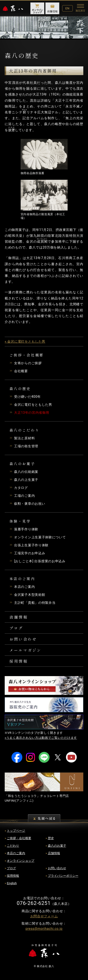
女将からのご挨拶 (28, 363)
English (12, 883)
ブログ (16, 628)
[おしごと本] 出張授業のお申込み (40, 561)
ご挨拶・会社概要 (19, 838)
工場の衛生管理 (26, 446)
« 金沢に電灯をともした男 (25, 341)
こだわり (13, 846)
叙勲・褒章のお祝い (30, 504)
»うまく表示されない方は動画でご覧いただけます (41, 738)
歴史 (51, 838)
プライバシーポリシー (63, 876)
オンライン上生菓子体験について (40, 537)
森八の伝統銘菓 (26, 472)
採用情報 (19, 661)
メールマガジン (25, 650)
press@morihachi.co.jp (44, 929)
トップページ (16, 831)
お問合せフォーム (44, 916)
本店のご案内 (24, 587)
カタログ (21, 488)
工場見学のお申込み (30, 553)
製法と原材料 (24, 438)
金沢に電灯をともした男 (33, 405)
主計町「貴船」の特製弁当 (35, 603)
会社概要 (21, 371)
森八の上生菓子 (26, 480)
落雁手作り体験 (26, 529)
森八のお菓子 (57, 846)
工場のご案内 (24, 496)
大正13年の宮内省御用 (32, 413)
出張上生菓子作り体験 (31, 545)
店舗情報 (19, 617)
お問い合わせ (23, 639)
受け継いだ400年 (27, 397)
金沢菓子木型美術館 (30, 595)
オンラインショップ (21, 861)
